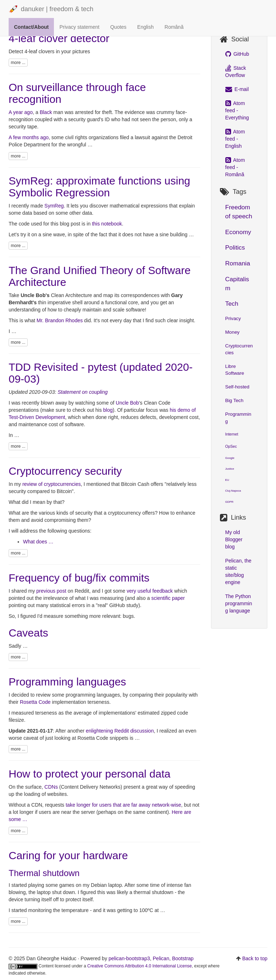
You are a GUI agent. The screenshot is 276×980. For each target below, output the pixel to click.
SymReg (54, 206)
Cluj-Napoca (233, 491)
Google (230, 458)
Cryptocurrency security (65, 471)
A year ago (21, 112)
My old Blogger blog (234, 539)
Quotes (118, 27)
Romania (238, 263)
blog (108, 410)
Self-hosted (237, 387)
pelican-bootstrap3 (129, 958)
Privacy (233, 318)
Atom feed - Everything (237, 110)
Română (174, 27)
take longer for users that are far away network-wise (123, 805)
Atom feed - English (235, 139)
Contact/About (31, 27)
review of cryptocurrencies (52, 484)
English (146, 27)
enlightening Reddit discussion (120, 731)
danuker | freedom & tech (51, 9)
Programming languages (67, 682)
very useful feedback (149, 591)
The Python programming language (239, 603)
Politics (235, 247)
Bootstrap (183, 958)
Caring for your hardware (68, 855)
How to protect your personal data (89, 774)
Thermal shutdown (44, 873)
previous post (51, 591)
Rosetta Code (35, 702)
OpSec (231, 446)
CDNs (51, 787)
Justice (230, 469)
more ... (18, 63)
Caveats (28, 633)
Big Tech (234, 400)
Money (233, 332)
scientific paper (168, 598)
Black (46, 112)
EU (227, 480)
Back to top (255, 958)
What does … (38, 542)
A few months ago (29, 137)
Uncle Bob (127, 403)
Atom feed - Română (235, 167)
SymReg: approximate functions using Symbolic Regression (99, 187)
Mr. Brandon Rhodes (60, 320)
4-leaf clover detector (59, 38)
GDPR (229, 502)
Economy (238, 232)
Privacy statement (79, 27)
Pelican (161, 958)
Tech (232, 304)
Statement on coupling (82, 392)
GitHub (237, 54)
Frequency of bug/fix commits (79, 578)
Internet (232, 434)
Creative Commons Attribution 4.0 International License (140, 966)
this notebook (107, 224)
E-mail (237, 89)
